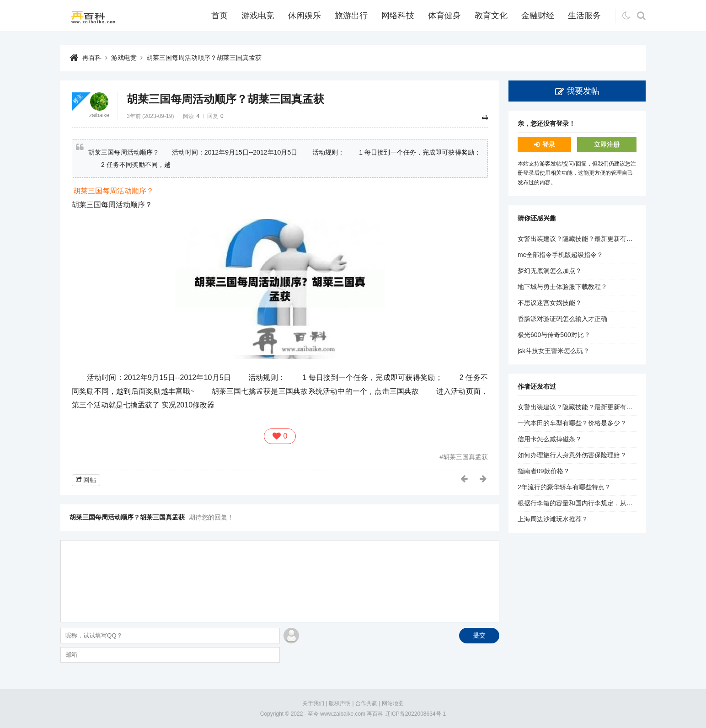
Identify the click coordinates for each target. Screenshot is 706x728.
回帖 (90, 480)
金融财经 (538, 16)
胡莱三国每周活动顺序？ (113, 191)
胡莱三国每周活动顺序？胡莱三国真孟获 (204, 58)
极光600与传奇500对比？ (554, 335)
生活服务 (584, 16)
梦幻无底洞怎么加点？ (550, 271)
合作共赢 (366, 703)
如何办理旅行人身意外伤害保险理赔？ (572, 455)
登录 (549, 145)
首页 (219, 16)
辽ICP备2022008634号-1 (415, 714)
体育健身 (444, 16)
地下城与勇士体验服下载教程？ (562, 287)
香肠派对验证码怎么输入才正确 (562, 319)
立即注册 (607, 145)
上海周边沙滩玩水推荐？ (553, 519)
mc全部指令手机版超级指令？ (560, 255)
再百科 (92, 58)
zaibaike (99, 115)
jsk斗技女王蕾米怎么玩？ (554, 351)
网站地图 (393, 703)
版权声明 (340, 703)
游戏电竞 (258, 16)
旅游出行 (351, 16)
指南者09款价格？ (544, 471)
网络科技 (398, 16)
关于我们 (313, 703)
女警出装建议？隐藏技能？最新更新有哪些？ (582, 239)
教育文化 (491, 16)
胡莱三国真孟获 (465, 457)
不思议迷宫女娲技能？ (550, 303)
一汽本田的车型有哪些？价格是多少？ (572, 423)
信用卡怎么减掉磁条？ (550, 439)
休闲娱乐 (305, 16)
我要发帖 (583, 91)
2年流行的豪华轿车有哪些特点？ (564, 487)
